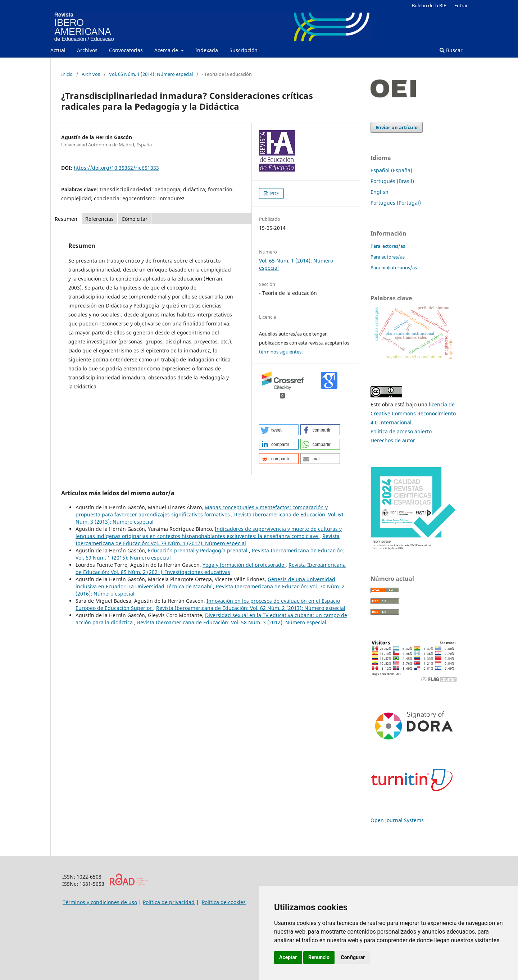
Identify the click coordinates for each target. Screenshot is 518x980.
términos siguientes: (281, 352)
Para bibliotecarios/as (394, 268)
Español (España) (391, 170)
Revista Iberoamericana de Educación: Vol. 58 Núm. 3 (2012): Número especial (232, 622)
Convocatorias (126, 50)
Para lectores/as (388, 246)
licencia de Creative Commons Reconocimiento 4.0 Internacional (413, 413)
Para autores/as (388, 257)
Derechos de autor (393, 440)
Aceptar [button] (288, 957)
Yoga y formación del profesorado (244, 565)
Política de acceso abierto (401, 431)
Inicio (67, 74)
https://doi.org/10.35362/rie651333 (116, 168)
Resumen (66, 219)
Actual (58, 50)
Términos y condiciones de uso (100, 902)
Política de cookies (224, 902)
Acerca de (167, 50)
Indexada (207, 50)
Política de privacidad (169, 902)
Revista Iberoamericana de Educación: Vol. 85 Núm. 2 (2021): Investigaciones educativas (211, 568)
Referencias (99, 219)
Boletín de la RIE (429, 5)
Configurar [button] (353, 957)
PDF (274, 193)
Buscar (451, 50)
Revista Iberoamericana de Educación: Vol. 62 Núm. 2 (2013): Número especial (251, 608)
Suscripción (244, 50)
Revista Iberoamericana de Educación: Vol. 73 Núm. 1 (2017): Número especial (208, 540)
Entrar (461, 5)
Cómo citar (135, 219)
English (380, 192)
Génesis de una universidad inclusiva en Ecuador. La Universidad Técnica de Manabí (205, 583)
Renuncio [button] (319, 957)
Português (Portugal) (396, 203)
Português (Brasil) (392, 181)
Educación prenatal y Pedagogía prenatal (198, 550)
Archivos (87, 50)
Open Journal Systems (397, 820)
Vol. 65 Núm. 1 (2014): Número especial (151, 74)
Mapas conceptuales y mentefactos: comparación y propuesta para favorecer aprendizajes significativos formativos (202, 511)
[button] (279, 430)
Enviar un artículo (397, 127)
